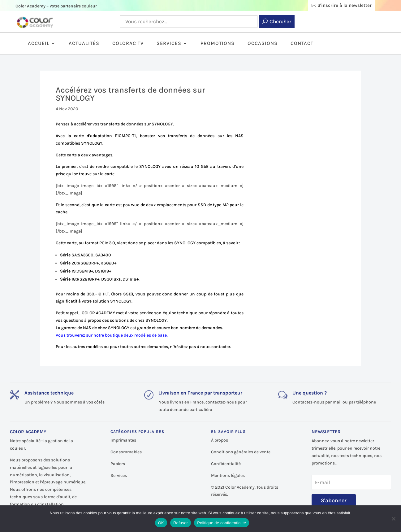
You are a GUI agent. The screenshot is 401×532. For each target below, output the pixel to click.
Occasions (263, 44)
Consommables (126, 452)
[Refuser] (393, 519)
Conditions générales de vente (241, 452)
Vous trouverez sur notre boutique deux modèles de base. (112, 335)
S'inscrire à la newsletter (345, 5)
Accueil (39, 44)
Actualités (84, 44)
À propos (220, 440)
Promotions (218, 44)
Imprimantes (123, 440)
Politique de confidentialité (222, 523)
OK (161, 523)
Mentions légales (228, 475)
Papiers (118, 464)
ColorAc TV (128, 44)
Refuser (181, 523)
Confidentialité (226, 464)
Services (169, 44)
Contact (302, 44)
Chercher (280, 21)
